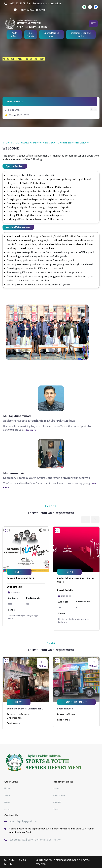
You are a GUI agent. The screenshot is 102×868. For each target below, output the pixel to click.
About (7, 809)
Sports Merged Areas (52, 35)
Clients (56, 809)
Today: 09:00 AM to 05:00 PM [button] (35, 10)
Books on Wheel (13, 110)
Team (7, 795)
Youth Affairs (14, 35)
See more (31, 430)
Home (7, 788)
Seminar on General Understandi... (25, 709)
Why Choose (59, 795)
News (7, 802)
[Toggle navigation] (93, 24)
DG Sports (31, 35)
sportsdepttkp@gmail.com (23, 821)
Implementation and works (81, 35)
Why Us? (57, 802)
